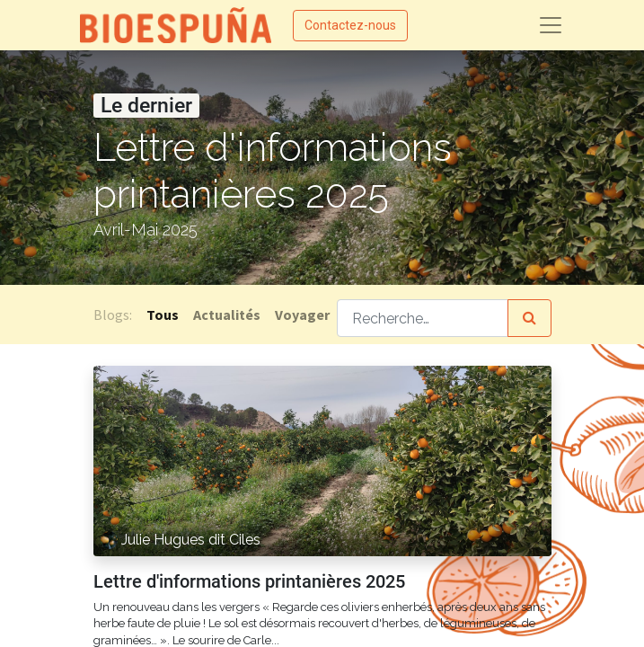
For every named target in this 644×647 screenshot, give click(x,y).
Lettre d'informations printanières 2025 (249, 581)
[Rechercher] (529, 318)
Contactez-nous (350, 25)
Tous (163, 315)
